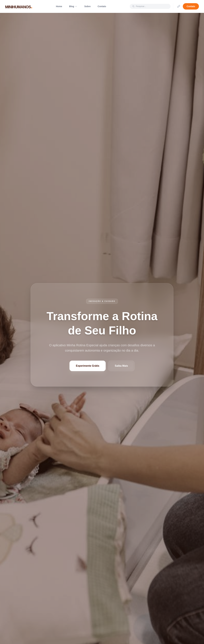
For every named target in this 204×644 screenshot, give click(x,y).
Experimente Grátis (88, 366)
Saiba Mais (121, 366)
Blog (73, 6)
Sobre (87, 6)
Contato (102, 6)
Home (59, 6)
